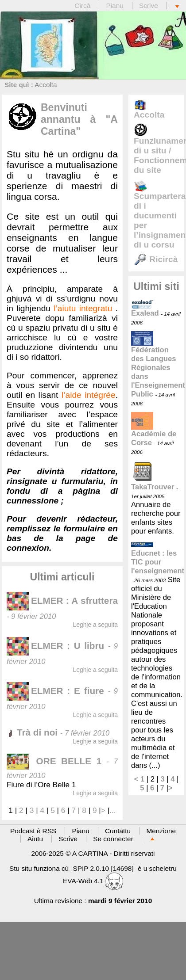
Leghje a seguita (95, 625)
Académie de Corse (154, 431)
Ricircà (156, 259)
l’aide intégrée (89, 395)
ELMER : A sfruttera (62, 601)
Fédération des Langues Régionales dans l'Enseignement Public (158, 366)
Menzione (161, 831)
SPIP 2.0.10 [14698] (103, 868)
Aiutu (35, 839)
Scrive (149, 6)
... (112, 810)
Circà (83, 6)
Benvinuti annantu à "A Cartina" (79, 119)
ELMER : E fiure (55, 691)
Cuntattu (118, 831)
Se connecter (113, 839)
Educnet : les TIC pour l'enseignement (158, 559)
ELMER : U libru (55, 646)
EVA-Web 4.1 (93, 881)
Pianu (114, 6)
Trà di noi (32, 732)
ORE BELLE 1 (57, 761)
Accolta (46, 85)
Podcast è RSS (33, 831)
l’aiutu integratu (83, 308)
